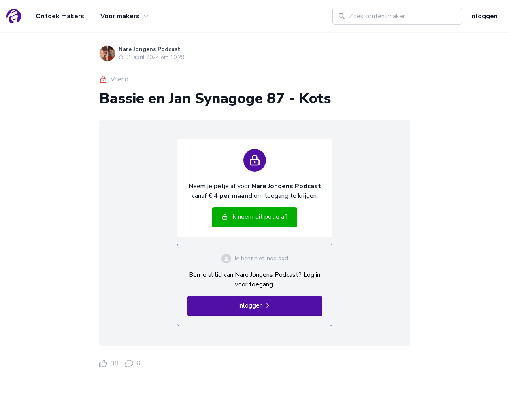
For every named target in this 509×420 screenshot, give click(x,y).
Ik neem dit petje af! (255, 217)
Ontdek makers (60, 16)
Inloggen (484, 16)
